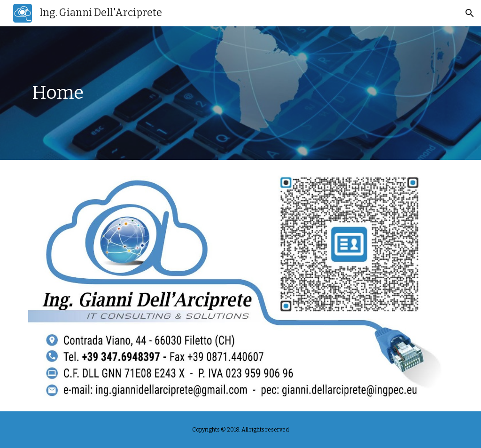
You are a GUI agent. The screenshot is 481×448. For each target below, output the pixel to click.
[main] (241, 93)
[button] (470, 13)
